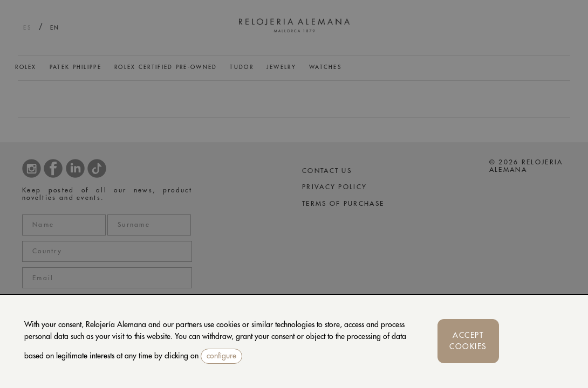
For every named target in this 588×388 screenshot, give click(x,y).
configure (221, 356)
